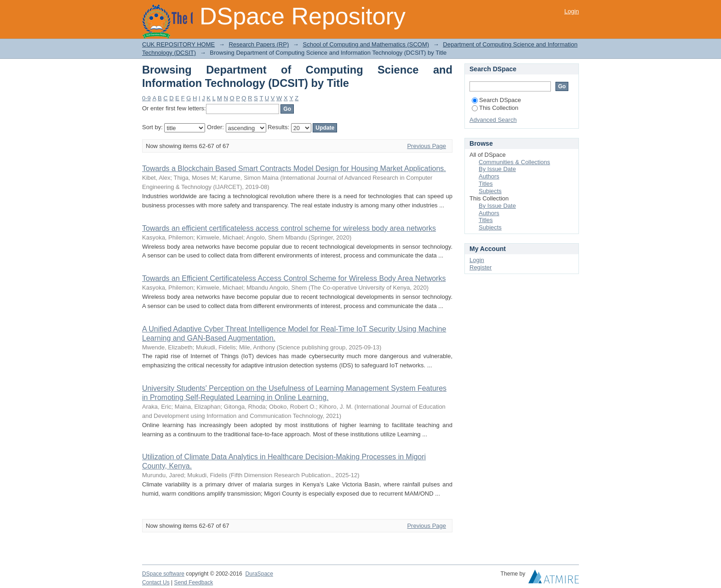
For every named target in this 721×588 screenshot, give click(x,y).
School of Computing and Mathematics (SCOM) (366, 44)
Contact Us (156, 582)
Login (572, 11)
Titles (486, 184)
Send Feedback (194, 582)
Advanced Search (493, 120)
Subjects (490, 191)
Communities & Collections (514, 162)
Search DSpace (496, 100)
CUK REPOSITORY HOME (178, 44)
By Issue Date (497, 169)
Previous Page (426, 146)
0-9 (146, 98)
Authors (489, 176)
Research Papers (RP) (259, 44)
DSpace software (163, 574)
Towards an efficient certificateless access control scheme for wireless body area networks (289, 228)
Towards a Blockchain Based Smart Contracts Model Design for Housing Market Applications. (294, 168)
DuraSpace (259, 574)
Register (481, 267)
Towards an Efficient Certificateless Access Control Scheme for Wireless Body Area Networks (294, 278)
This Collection (495, 108)
